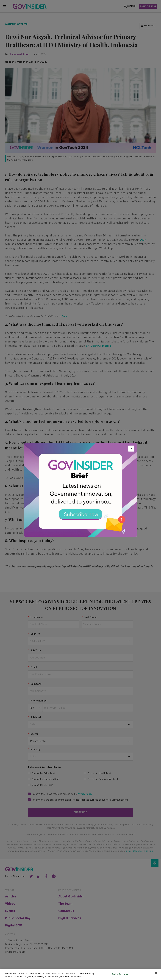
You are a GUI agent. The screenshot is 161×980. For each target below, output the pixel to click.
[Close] (131, 448)
